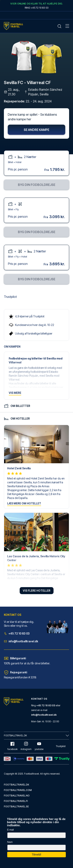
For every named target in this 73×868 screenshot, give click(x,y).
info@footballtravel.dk (21, 641)
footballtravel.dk (17, 785)
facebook (12, 746)
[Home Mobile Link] (13, 26)
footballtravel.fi (16, 801)
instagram (26, 746)
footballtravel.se (16, 806)
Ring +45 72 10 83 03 (37, 8)
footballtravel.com (18, 790)
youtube (39, 746)
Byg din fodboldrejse (37, 185)
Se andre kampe (36, 130)
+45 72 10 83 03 (17, 633)
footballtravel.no (17, 796)
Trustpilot (10, 297)
